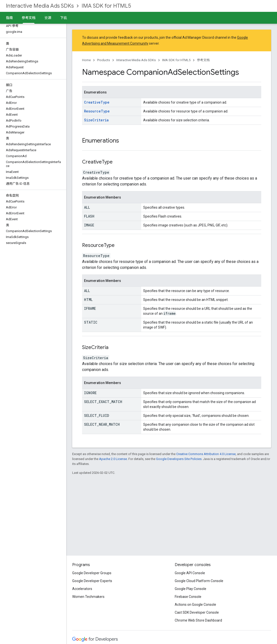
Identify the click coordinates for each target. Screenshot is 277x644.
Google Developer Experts (92, 581)
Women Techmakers (88, 597)
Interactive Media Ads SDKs (40, 6)
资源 (48, 18)
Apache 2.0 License (113, 459)
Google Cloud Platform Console (199, 581)
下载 (64, 18)
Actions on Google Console (195, 605)
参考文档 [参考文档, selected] (29, 18)
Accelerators (82, 589)
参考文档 (203, 60)
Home (86, 60)
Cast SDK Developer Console (197, 612)
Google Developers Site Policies (179, 459)
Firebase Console (188, 597)
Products (104, 60)
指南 (9, 18)
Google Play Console (190, 589)
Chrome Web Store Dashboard (198, 620)
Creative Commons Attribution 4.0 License (206, 454)
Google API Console (190, 573)
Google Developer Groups (92, 573)
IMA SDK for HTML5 (106, 6)
